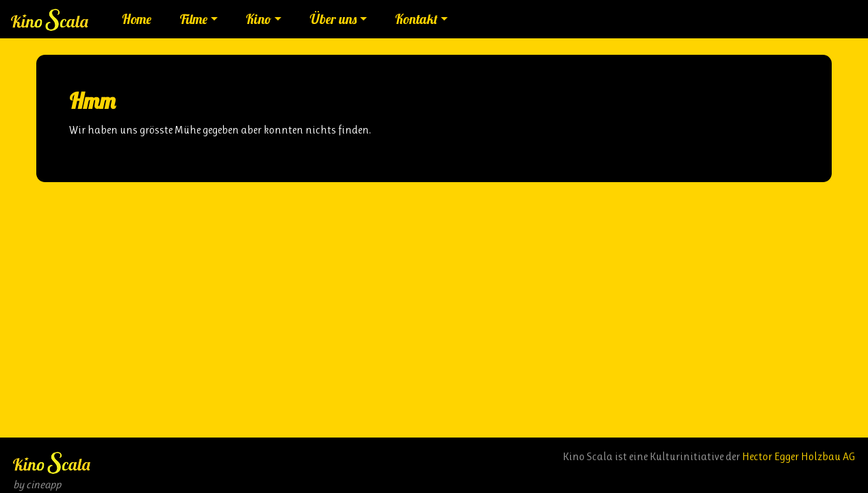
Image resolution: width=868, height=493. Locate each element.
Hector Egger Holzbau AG (799, 456)
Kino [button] (258, 19)
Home (137, 19)
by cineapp (37, 484)
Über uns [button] (333, 19)
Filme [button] (194, 19)
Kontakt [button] (416, 19)
